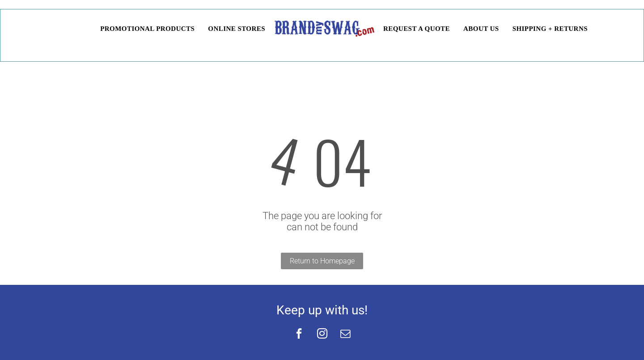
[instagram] (322, 335)
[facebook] (299, 335)
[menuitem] (87, 29)
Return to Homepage (322, 261)
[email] (345, 335)
